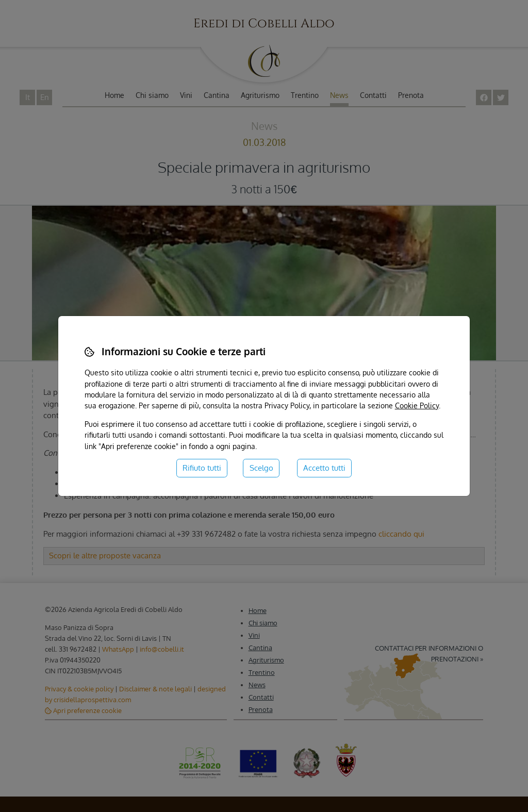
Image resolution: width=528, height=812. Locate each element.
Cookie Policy (417, 405)
